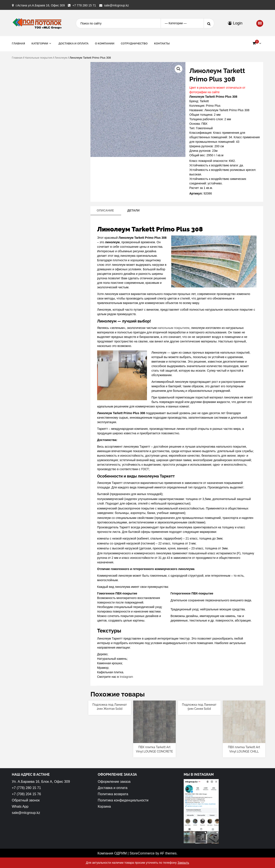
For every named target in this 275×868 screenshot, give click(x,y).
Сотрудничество (134, 43)
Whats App (20, 806)
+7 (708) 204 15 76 (26, 794)
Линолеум (61, 58)
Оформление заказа (114, 782)
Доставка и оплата (73, 43)
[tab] (105, 211)
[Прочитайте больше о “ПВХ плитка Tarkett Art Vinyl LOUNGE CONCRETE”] (154, 739)
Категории (40, 43)
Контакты (162, 43)
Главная (18, 43)
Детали (133, 210)
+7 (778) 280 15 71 (26, 788)
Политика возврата (113, 794)
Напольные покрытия (38, 58)
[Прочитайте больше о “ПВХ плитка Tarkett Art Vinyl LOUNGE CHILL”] (244, 739)
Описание (105, 210)
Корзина (104, 806)
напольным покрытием (173, 328)
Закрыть (183, 863)
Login (235, 23)
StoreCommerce (142, 853)
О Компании (105, 43)
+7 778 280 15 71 (84, 5)
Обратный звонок (26, 800)
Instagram (126, 677)
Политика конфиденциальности (123, 800)
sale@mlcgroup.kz (116, 5)
